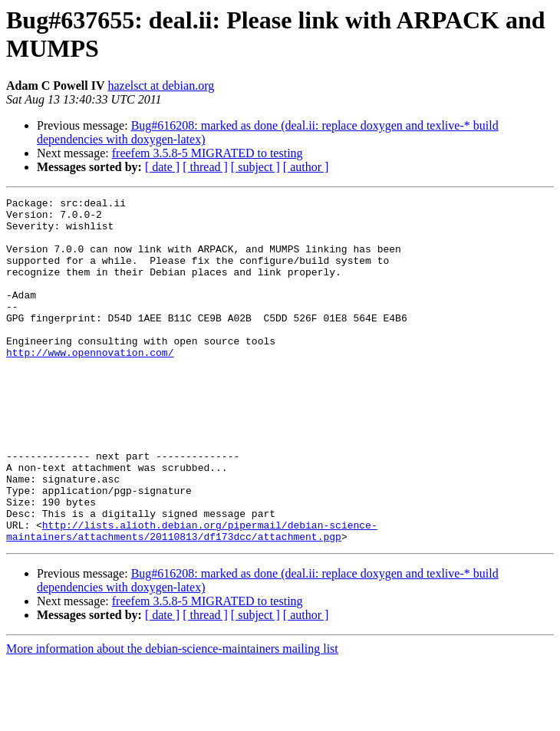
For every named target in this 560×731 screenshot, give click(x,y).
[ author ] (306, 167)
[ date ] (162, 167)
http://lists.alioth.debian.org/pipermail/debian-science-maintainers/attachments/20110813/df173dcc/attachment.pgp (192, 598)
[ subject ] (255, 167)
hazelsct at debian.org (161, 86)
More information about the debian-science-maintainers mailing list (172, 718)
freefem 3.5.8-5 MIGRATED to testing (208, 153)
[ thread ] (205, 167)
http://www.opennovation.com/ (90, 384)
